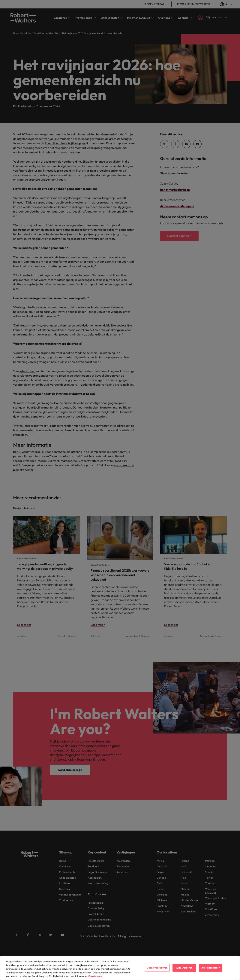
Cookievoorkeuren (157, 969)
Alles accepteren (211, 969)
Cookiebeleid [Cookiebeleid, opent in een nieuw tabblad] (95, 977)
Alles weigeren (184, 969)
